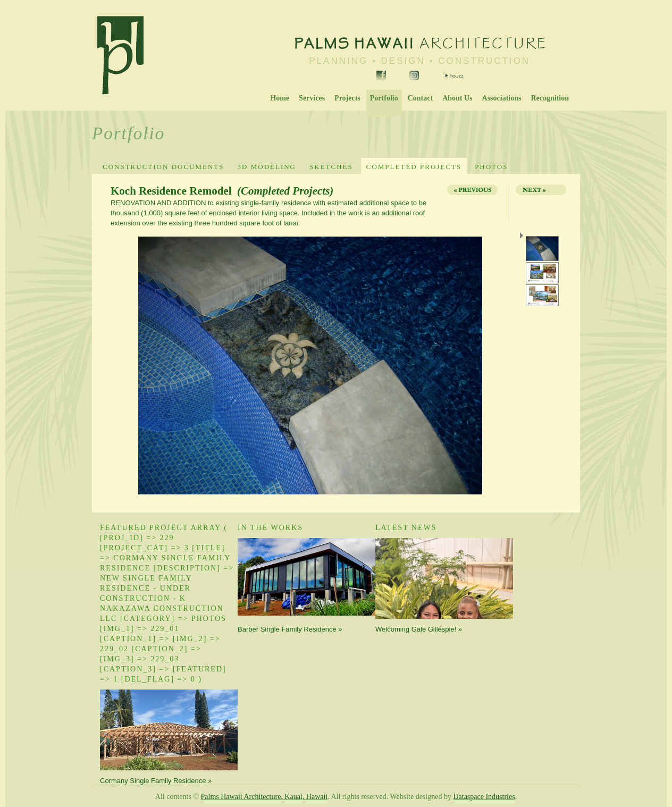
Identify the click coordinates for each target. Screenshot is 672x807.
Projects (347, 98)
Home (280, 98)
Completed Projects (414, 167)
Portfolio (384, 98)
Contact (420, 98)
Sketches (331, 167)
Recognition (550, 98)
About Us (457, 98)
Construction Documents (163, 167)
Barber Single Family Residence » (290, 629)
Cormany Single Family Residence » (156, 781)
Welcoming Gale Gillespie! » (419, 629)
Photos (491, 167)
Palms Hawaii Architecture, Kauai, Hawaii (264, 797)
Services (312, 98)
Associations (502, 98)
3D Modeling (267, 167)
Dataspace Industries (484, 797)
